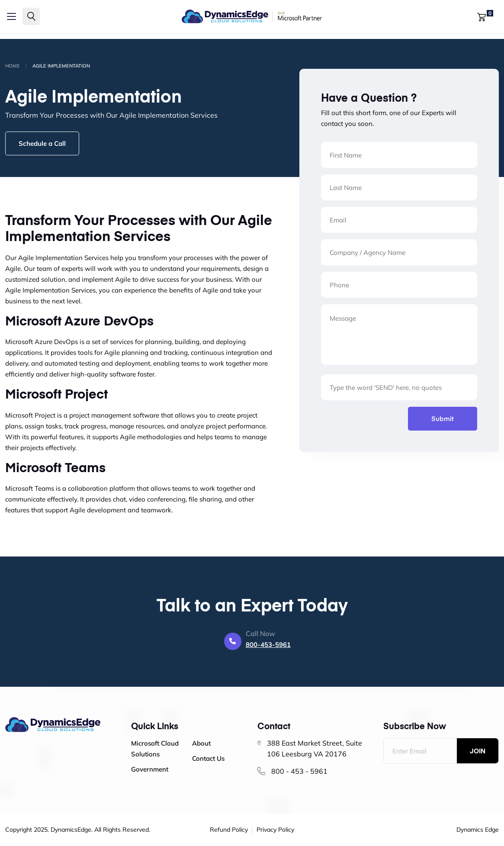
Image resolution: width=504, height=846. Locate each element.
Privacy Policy (275, 830)
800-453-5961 (268, 645)
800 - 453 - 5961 (299, 771)
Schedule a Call (42, 143)
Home (13, 66)
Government (150, 769)
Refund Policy (229, 830)
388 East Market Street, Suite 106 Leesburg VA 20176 (315, 748)
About (201, 743)
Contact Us (208, 758)
